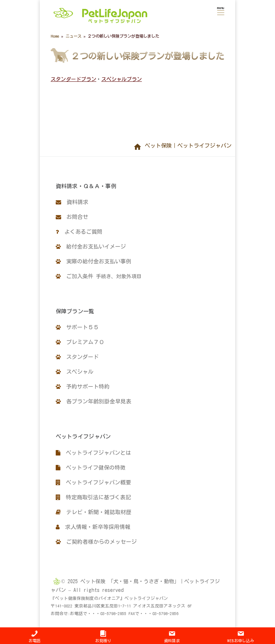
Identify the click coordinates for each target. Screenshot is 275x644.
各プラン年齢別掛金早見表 (94, 401)
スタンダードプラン (73, 79)
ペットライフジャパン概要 (93, 482)
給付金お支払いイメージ (91, 247)
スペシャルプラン (122, 79)
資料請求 (72, 202)
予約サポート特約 (83, 387)
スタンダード (77, 357)
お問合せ (72, 217)
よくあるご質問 (79, 232)
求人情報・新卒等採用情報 (93, 527)
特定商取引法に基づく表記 (93, 497)
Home (55, 36)
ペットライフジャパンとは (93, 453)
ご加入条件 (99, 276)
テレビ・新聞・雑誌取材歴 (94, 512)
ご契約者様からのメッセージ (96, 542)
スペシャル (75, 372)
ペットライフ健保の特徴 (91, 468)
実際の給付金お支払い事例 (94, 261)
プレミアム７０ (80, 342)
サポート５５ (77, 327)
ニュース (73, 36)
